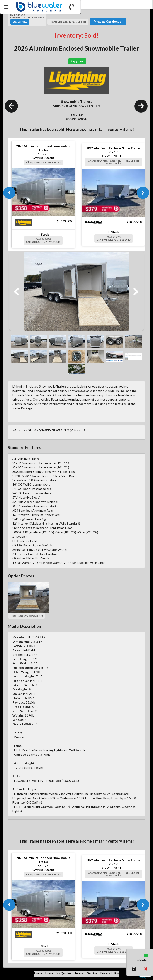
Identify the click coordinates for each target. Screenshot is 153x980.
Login (49, 973)
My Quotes (64, 973)
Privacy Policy (110, 973)
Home (38, 973)
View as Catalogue (108, 21)
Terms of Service (86, 973)
